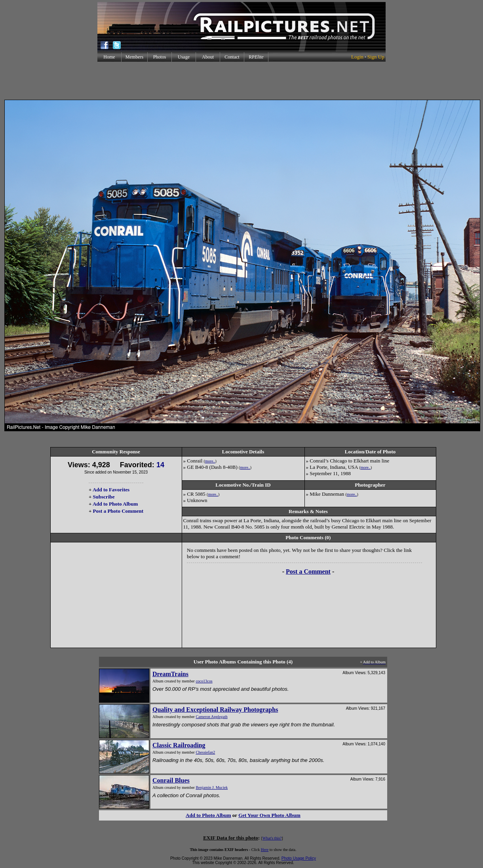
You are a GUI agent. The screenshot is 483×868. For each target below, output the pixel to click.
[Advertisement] (241, 81)
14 (160, 465)
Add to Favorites (111, 490)
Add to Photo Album (115, 504)
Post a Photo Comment (118, 511)
